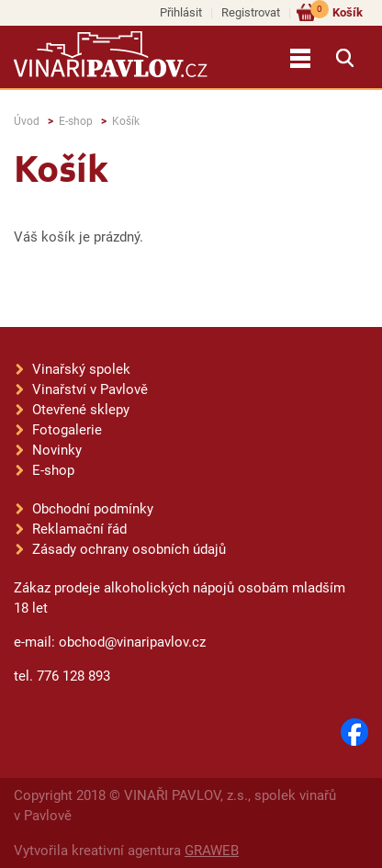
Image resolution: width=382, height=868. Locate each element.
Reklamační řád (79, 529)
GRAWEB (212, 851)
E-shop (76, 121)
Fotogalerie (67, 430)
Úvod (27, 121)
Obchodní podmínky (93, 509)
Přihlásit (181, 12)
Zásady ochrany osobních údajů (129, 549)
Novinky (57, 450)
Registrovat (251, 12)
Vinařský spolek (81, 369)
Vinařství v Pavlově (90, 389)
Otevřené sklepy (81, 410)
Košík (337, 11)
